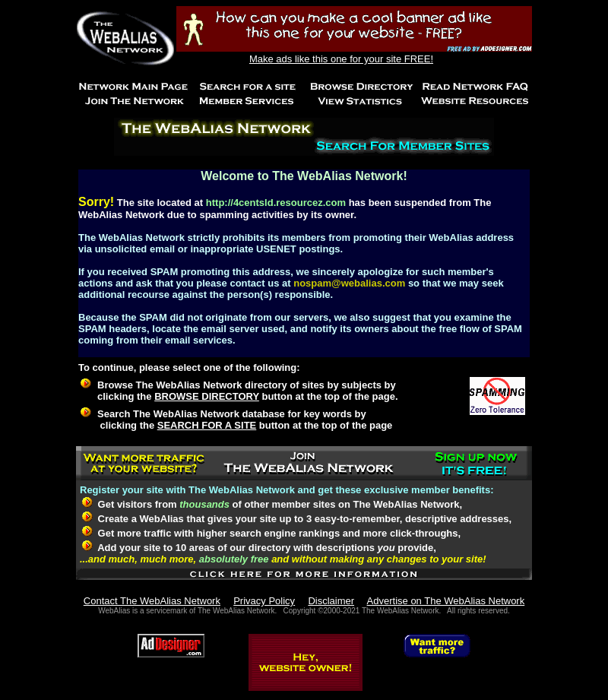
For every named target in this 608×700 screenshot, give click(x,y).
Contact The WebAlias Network (152, 601)
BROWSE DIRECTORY (207, 396)
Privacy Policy (264, 601)
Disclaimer (331, 601)
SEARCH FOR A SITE (207, 425)
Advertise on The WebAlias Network (446, 601)
